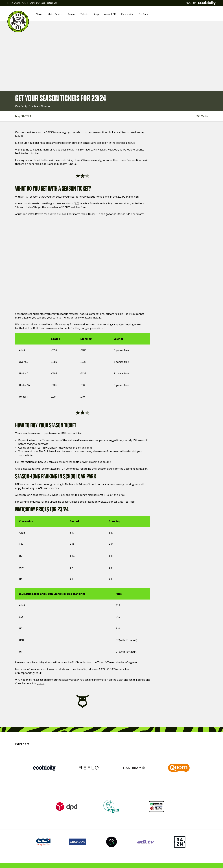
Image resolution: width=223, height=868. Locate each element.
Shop (96, 14)
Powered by (201, 3)
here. (42, 683)
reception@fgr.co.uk (30, 673)
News (39, 14)
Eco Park (143, 14)
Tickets (84, 14)
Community (127, 14)
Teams (71, 14)
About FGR (110, 14)
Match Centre (55, 14)
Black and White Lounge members (79, 495)
